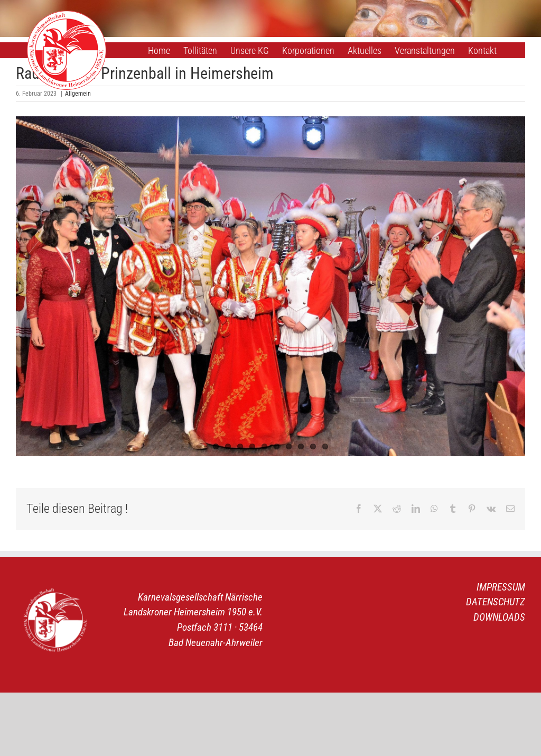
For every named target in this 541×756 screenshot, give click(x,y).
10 (325, 446)
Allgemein (78, 94)
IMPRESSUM (501, 587)
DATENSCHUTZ (496, 602)
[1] (270, 286)
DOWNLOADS (499, 617)
